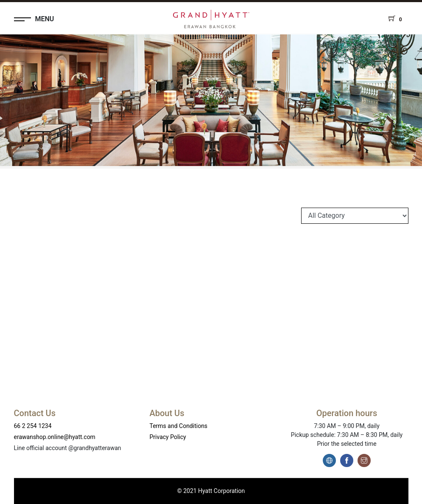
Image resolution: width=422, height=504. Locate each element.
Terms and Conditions (179, 426)
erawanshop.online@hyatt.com (55, 437)
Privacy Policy (168, 437)
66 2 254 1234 (33, 426)
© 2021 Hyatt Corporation (211, 491)
